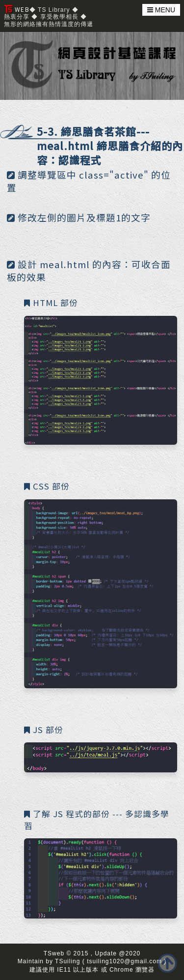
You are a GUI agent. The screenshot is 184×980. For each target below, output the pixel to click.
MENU (161, 10)
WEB (17, 9)
